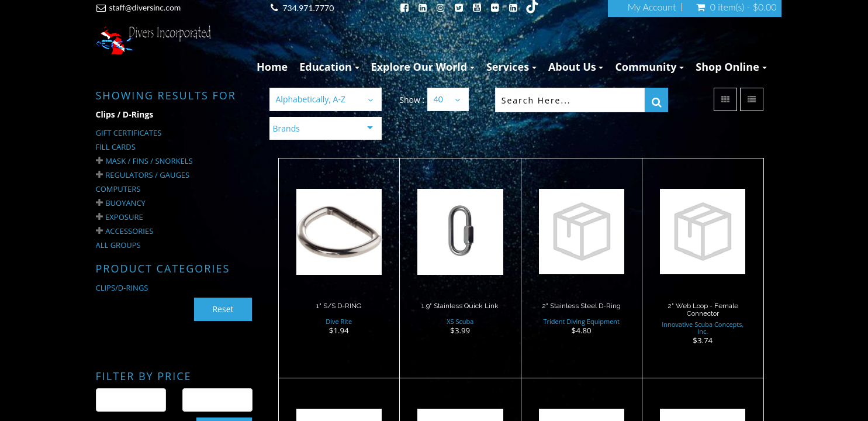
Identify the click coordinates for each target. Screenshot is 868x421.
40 (438, 99)
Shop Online (731, 67)
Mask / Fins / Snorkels (149, 161)
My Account (652, 7)
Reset (223, 309)
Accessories (129, 231)
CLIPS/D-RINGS (122, 288)
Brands (286, 128)
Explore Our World (423, 67)
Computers (118, 189)
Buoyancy (125, 203)
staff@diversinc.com (145, 7)
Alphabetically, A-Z (311, 99)
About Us (576, 67)
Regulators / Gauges (147, 175)
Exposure (124, 217)
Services (511, 67)
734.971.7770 (308, 8)
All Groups (118, 245)
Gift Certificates (129, 133)
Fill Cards (116, 147)
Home (272, 67)
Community (649, 67)
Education (329, 67)
